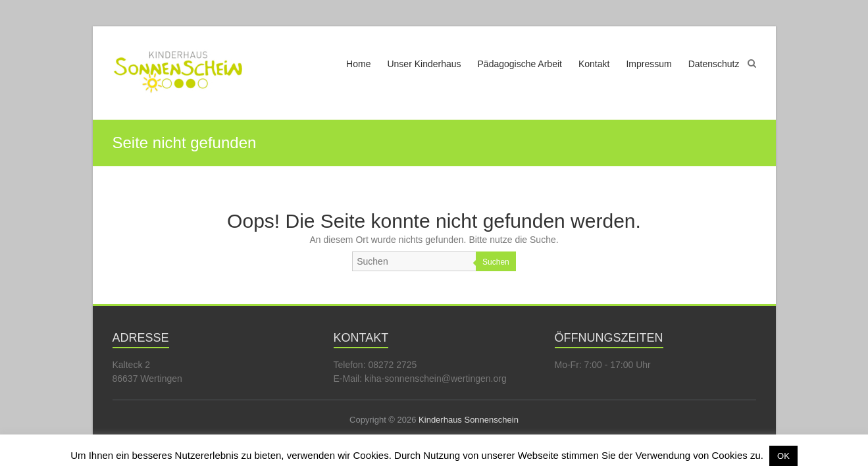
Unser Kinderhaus (424, 64)
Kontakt (594, 64)
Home (358, 64)
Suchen (496, 262)
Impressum (649, 64)
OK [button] (783, 456)
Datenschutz (714, 64)
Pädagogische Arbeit (520, 64)
